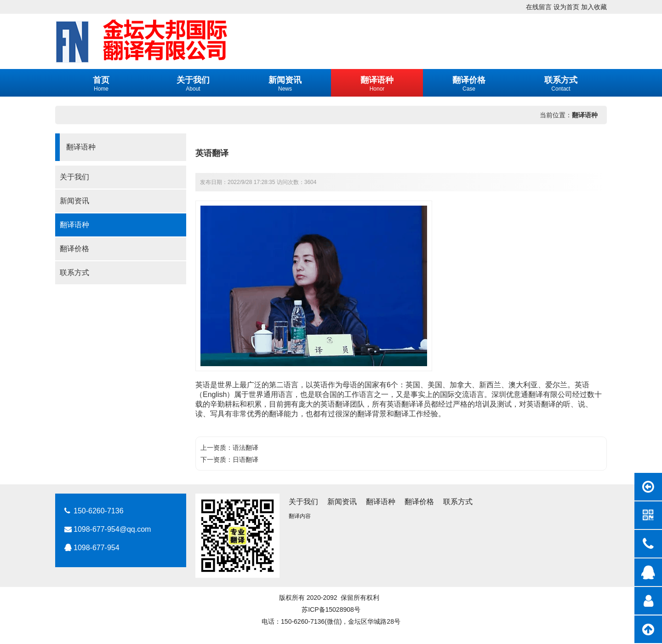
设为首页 (566, 7)
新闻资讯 (74, 201)
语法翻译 (245, 448)
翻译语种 (585, 115)
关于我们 (74, 177)
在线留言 (539, 7)
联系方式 (74, 273)
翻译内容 (300, 516)
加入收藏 (594, 7)
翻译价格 (74, 249)
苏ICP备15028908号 (331, 609)
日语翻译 (245, 460)
